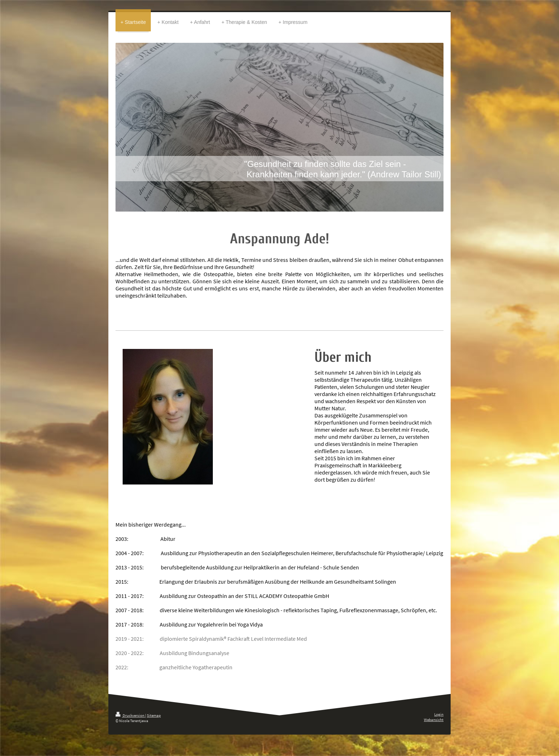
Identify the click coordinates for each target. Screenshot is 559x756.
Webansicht (434, 720)
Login (439, 714)
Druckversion (130, 715)
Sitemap (154, 715)
